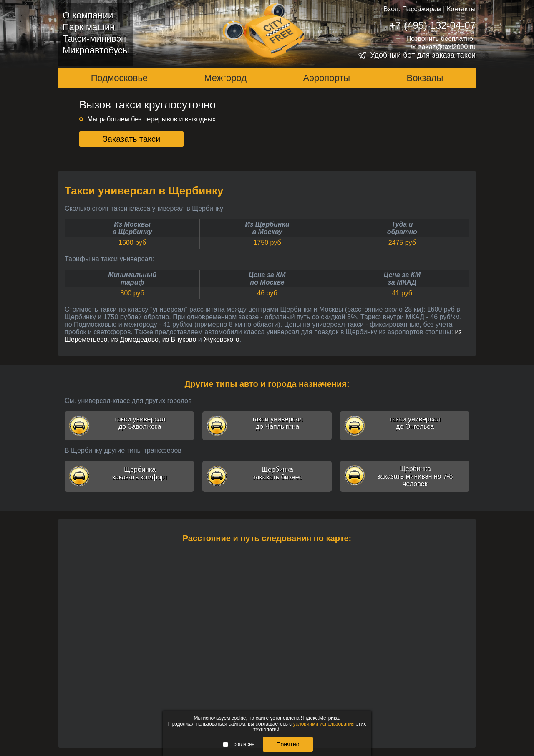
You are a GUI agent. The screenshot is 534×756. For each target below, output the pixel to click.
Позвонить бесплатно (440, 39)
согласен (239, 744)
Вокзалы (425, 78)
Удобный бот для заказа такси (423, 55)
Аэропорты (327, 78)
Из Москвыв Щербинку (132, 228)
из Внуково (179, 339)
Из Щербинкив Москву (267, 228)
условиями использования (324, 724)
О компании (88, 15)
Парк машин (89, 27)
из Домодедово (135, 339)
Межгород (225, 78)
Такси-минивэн (94, 39)
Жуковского (221, 339)
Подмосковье (119, 78)
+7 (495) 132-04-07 (433, 25)
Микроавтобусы (96, 50)
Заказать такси (132, 139)
